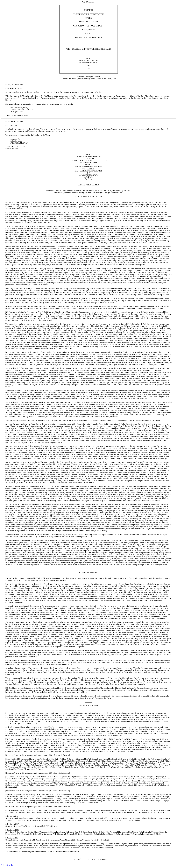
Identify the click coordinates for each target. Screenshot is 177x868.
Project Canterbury (8, 865)
